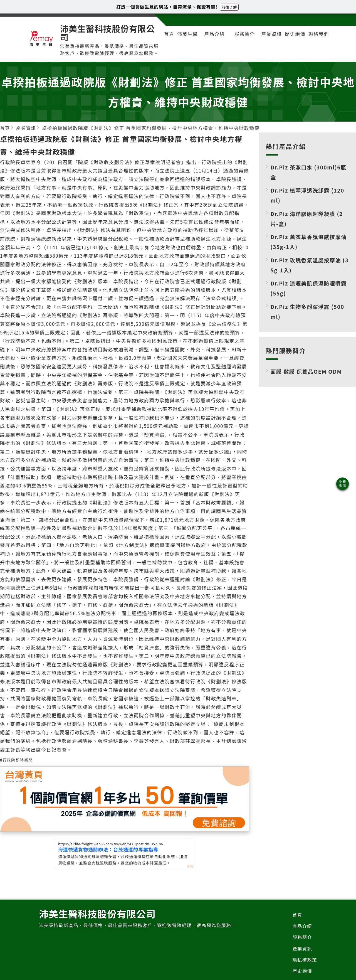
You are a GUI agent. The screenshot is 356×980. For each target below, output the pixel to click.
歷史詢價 (292, 39)
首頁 (167, 39)
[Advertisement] (307, 449)
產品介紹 (215, 35)
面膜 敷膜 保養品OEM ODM (308, 380)
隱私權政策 (304, 970)
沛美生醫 (187, 39)
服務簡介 (243, 35)
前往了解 (229, 7)
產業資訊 (268, 39)
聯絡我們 (317, 39)
